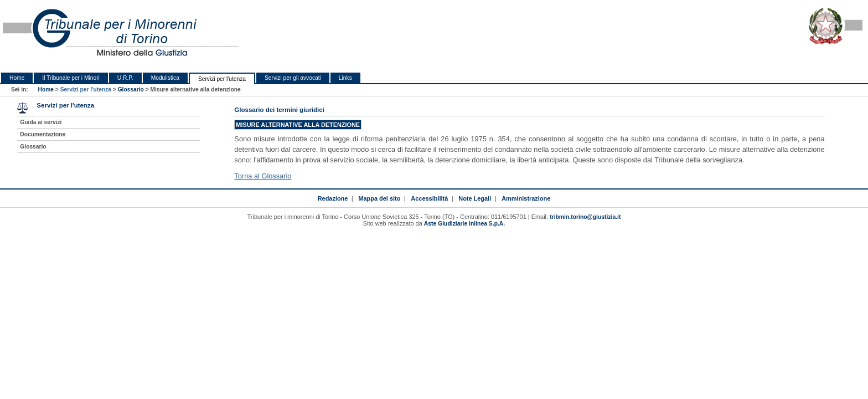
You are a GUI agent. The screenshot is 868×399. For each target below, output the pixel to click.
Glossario (131, 89)
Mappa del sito (379, 198)
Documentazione (43, 134)
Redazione (333, 198)
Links (345, 78)
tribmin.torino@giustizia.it (585, 217)
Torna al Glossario (263, 176)
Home (17, 78)
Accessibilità (429, 198)
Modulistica (165, 78)
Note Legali (475, 198)
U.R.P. (125, 78)
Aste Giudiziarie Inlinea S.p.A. (464, 224)
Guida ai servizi (41, 122)
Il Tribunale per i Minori (71, 78)
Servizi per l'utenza (222, 79)
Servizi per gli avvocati (293, 78)
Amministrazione (526, 198)
